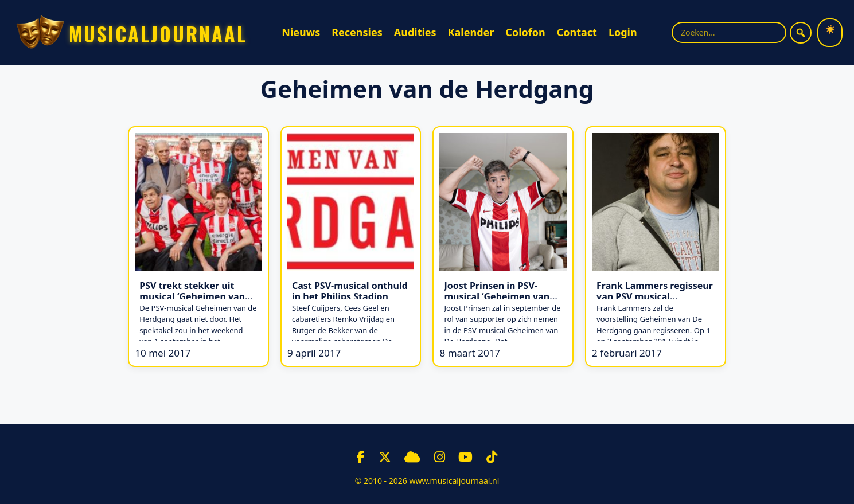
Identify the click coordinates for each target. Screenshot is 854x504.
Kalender (471, 32)
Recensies (357, 32)
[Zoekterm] (729, 32)
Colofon (525, 32)
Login (623, 32)
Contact (577, 32)
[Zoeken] (801, 33)
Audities (415, 32)
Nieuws (301, 32)
